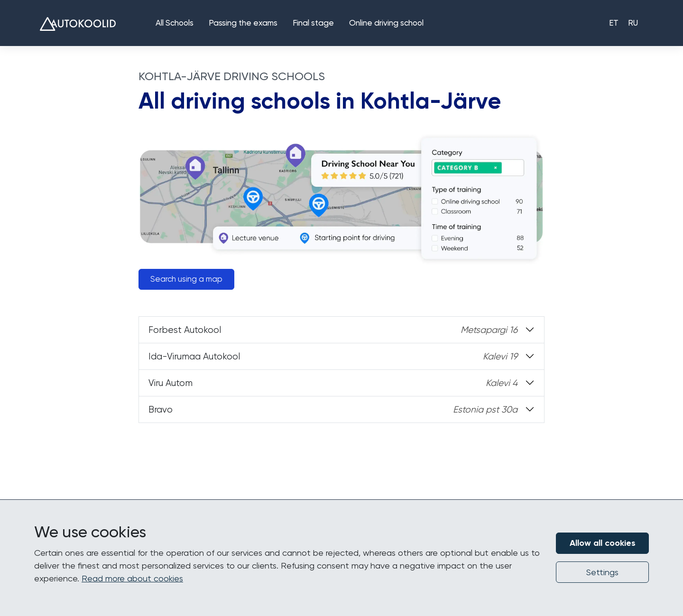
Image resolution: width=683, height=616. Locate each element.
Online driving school (386, 23)
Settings (602, 572)
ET (614, 23)
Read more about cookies (132, 578)
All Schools (175, 23)
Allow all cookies (603, 543)
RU (633, 23)
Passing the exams (243, 23)
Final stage (313, 23)
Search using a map (186, 279)
